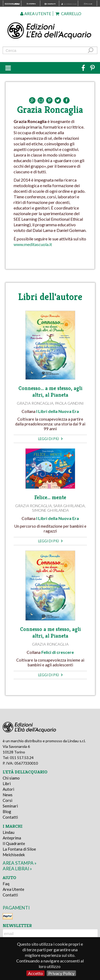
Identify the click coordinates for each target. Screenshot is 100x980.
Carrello (68, 14)
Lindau (9, 832)
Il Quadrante (14, 843)
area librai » (17, 869)
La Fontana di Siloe (19, 849)
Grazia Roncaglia (35, 403)
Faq (6, 884)
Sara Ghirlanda (69, 506)
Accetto (35, 973)
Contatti (10, 817)
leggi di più (50, 439)
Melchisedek (14, 855)
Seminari (10, 806)
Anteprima (12, 838)
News (8, 795)
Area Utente (13, 889)
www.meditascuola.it (33, 244)
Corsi (7, 800)
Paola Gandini (69, 403)
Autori (8, 789)
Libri (7, 784)
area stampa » (20, 863)
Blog (7, 811)
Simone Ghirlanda (50, 510)
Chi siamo (11, 778)
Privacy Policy (61, 973)
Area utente (36, 14)
